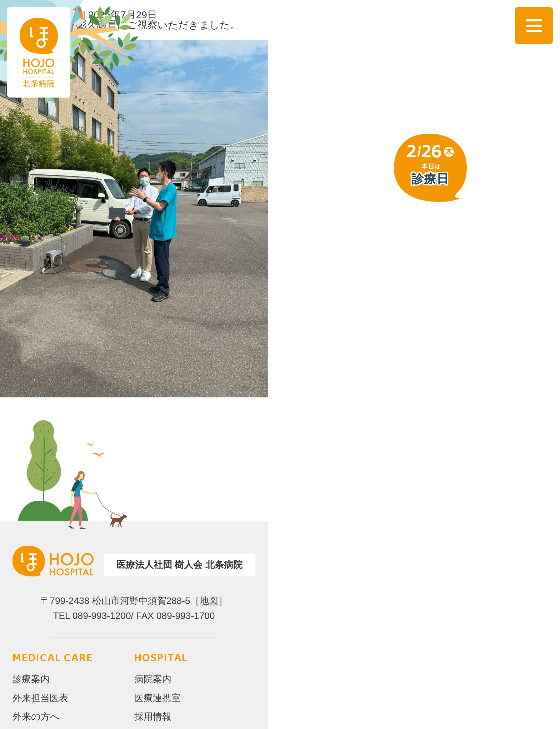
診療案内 (31, 679)
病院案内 (153, 679)
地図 (209, 601)
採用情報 (153, 716)
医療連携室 (157, 698)
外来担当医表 (40, 698)
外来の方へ (36, 716)
